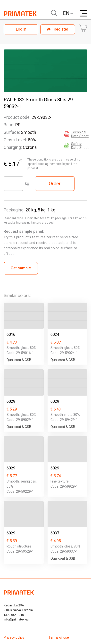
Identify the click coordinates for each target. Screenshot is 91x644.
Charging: (13, 147)
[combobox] (67, 13)
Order (55, 184)
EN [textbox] (66, 13)
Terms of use (59, 637)
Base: (9, 125)
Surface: (12, 132)
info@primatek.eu (16, 619)
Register (58, 29)
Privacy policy (14, 637)
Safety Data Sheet (80, 146)
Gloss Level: (15, 140)
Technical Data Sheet (80, 134)
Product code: (17, 117)
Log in (21, 29)
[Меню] (84, 13)
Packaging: (14, 210)
